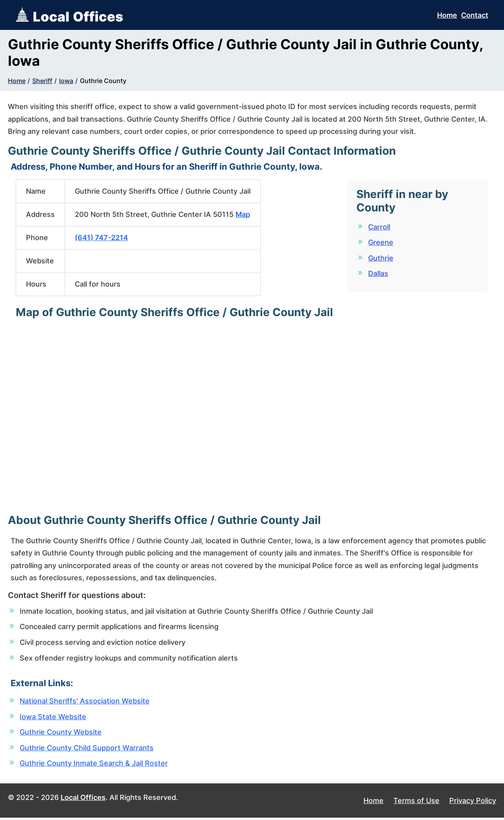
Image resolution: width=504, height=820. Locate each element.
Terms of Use (416, 803)
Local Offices (83, 800)
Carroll (379, 227)
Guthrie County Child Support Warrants (87, 749)
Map (243, 214)
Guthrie (381, 258)
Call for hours (98, 284)
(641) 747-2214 (101, 238)
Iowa (66, 81)
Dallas (378, 274)
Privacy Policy (473, 803)
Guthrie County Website (61, 734)
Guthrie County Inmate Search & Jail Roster (94, 765)
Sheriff (42, 81)
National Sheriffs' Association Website (85, 702)
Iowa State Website (53, 718)
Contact (475, 15)
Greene (381, 243)
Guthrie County (103, 81)
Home (447, 15)
